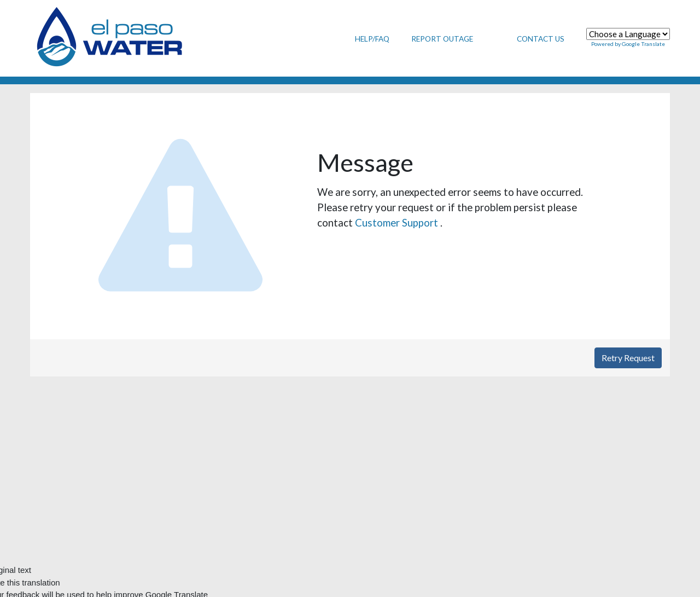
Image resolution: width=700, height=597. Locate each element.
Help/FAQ (372, 39)
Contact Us (541, 39)
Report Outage (442, 39)
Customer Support (398, 222)
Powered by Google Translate (628, 44)
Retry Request (628, 358)
